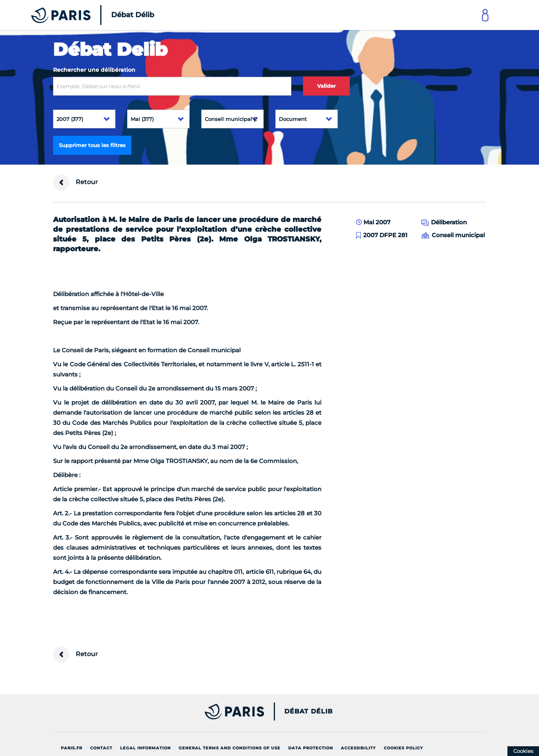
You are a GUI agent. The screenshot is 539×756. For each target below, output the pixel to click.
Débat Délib (309, 712)
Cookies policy (403, 748)
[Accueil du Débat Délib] (82, 15)
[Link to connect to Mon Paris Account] (485, 15)
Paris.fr (72, 748)
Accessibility (358, 748)
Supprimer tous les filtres (92, 145)
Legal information (145, 748)
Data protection (311, 748)
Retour (75, 183)
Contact (101, 748)
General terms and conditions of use (230, 748)
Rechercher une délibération (94, 70)
